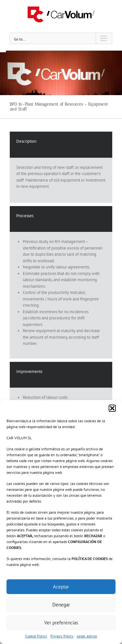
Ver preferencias (61, 623)
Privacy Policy (62, 636)
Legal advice (87, 636)
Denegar (61, 605)
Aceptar (61, 587)
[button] (112, 408)
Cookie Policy (36, 636)
